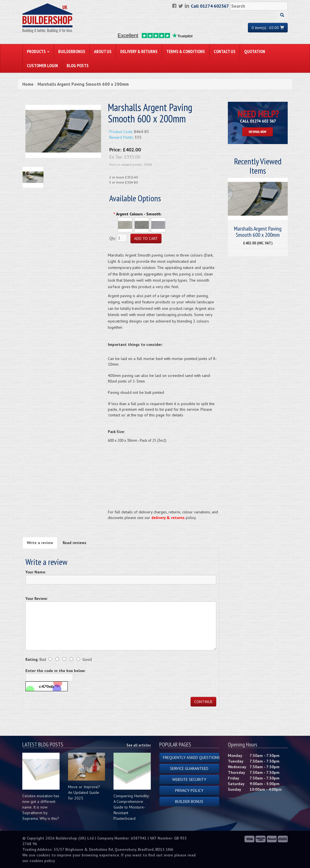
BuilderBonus (72, 51)
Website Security (189, 779)
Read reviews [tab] (75, 543)
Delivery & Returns (139, 51)
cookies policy (42, 861)
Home (28, 84)
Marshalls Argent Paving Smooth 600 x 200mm (83, 84)
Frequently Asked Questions (191, 757)
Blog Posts (78, 65)
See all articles (139, 745)
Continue (203, 702)
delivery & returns (168, 518)
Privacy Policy (189, 790)
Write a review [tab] (40, 543)
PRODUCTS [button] (38, 51)
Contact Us (225, 51)
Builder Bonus (189, 801)
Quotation (255, 51)
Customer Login (42, 65)
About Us (103, 51)
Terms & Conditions (186, 51)
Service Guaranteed (189, 768)
